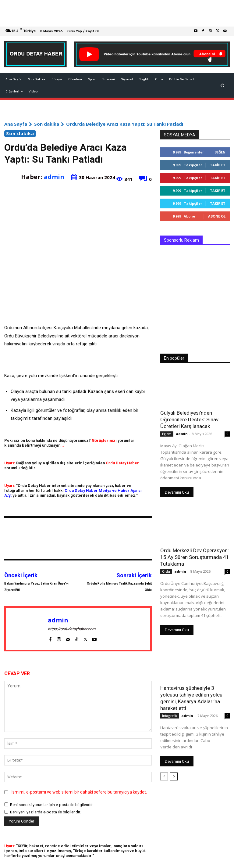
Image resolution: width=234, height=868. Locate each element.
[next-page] (174, 776)
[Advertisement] (117, 13)
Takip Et (218, 165)
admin (54, 177)
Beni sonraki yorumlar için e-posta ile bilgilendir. (52, 805)
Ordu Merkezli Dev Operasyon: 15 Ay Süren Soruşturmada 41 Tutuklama (195, 557)
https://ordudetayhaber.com (72, 629)
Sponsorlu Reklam (181, 240)
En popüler (174, 358)
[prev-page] (164, 776)
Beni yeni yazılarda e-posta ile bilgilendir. (45, 812)
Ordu (166, 571)
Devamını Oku (177, 492)
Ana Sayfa (16, 124)
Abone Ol (217, 216)
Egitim (167, 434)
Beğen (220, 152)
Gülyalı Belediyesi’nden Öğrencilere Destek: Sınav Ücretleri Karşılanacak (189, 420)
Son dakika (47, 124)
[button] (223, 86)
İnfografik (170, 716)
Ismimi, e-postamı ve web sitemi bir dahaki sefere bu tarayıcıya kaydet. (79, 792)
